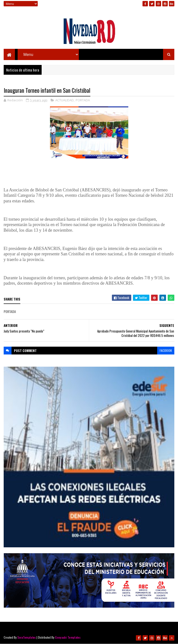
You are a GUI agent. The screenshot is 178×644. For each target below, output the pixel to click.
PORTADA (83, 100)
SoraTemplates (27, 637)
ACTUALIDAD (65, 100)
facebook (166, 350)
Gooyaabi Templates (68, 637)
